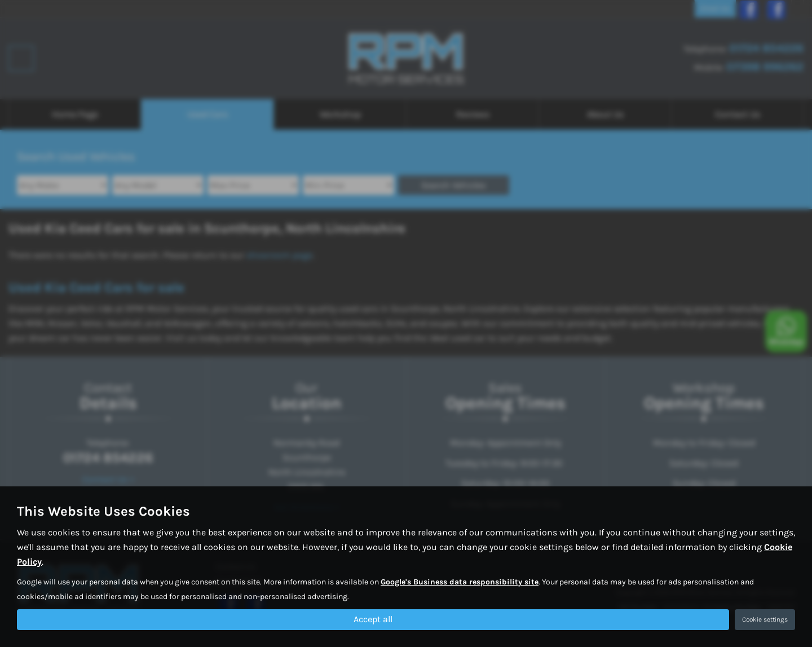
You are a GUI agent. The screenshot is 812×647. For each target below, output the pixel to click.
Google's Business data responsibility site (460, 581)
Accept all (373, 619)
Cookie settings (765, 619)
